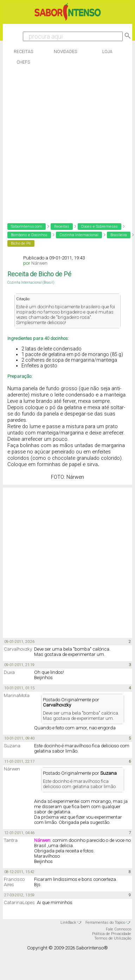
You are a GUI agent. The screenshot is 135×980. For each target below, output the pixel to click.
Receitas (23, 52)
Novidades (65, 52)
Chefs (23, 62)
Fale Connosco (118, 929)
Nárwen (39, 263)
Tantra (11, 840)
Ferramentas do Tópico (105, 923)
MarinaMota (17, 695)
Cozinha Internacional (79, 235)
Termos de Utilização (113, 938)
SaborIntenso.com (27, 227)
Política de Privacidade (112, 934)
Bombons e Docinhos (29, 235)
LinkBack (68, 923)
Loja (107, 52)
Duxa (9, 672)
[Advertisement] (66, 142)
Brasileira (119, 235)
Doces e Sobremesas (99, 227)
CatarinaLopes (19, 902)
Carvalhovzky (18, 649)
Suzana (12, 746)
